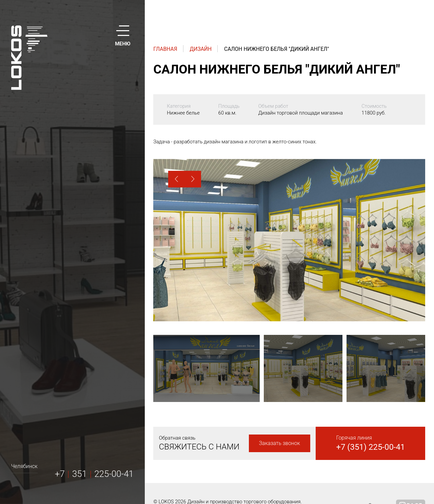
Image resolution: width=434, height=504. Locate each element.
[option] (289, 240)
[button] (176, 179)
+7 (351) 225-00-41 (370, 447)
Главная (165, 49)
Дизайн (201, 49)
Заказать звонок (280, 443)
